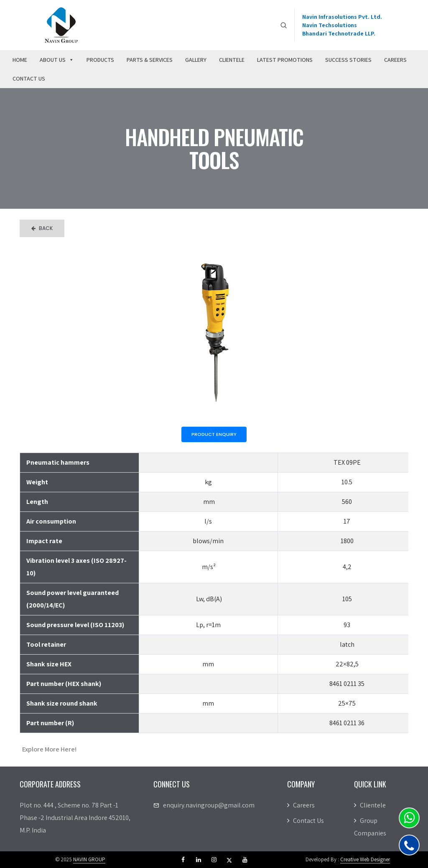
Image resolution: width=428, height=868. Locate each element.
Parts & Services (150, 60)
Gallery (196, 60)
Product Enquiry (214, 434)
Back (42, 228)
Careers (395, 60)
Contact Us (29, 78)
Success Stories (348, 60)
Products (100, 60)
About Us (57, 60)
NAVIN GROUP (89, 859)
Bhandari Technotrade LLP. (339, 33)
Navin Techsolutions (330, 25)
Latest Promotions (285, 60)
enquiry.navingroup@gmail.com (209, 805)
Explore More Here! (49, 749)
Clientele (232, 60)
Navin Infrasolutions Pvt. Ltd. (342, 17)
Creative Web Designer (365, 859)
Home (20, 60)
